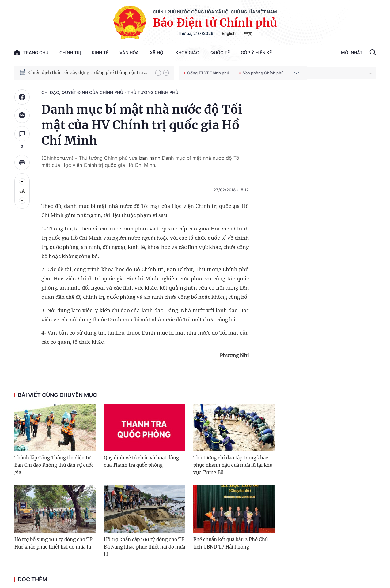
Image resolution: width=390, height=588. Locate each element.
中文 (248, 33)
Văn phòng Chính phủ (261, 73)
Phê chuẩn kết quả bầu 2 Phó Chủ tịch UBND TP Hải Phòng (231, 543)
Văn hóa (129, 52)
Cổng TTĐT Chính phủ (206, 73)
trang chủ (31, 52)
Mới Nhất (352, 52)
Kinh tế (100, 52)
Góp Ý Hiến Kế (256, 52)
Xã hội (157, 52)
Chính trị (70, 52)
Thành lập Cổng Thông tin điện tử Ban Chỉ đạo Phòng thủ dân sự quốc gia (54, 465)
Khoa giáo (187, 52)
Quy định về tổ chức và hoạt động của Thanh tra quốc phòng (141, 461)
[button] (158, 73)
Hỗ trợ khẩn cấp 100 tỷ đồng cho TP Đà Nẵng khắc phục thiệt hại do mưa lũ (144, 547)
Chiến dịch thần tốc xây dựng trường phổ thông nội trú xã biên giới (89, 73)
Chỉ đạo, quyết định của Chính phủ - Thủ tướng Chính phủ (110, 92)
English (229, 33)
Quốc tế (220, 52)
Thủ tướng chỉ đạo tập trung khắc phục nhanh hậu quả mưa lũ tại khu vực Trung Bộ (233, 465)
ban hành (149, 158)
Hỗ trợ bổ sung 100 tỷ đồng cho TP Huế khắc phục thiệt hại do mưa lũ (53, 543)
